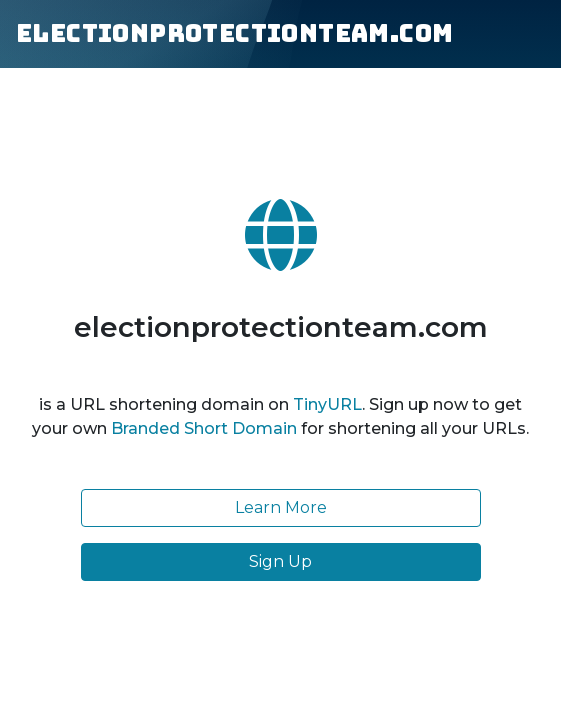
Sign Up (280, 561)
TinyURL (327, 404)
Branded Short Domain (204, 428)
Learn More (281, 507)
